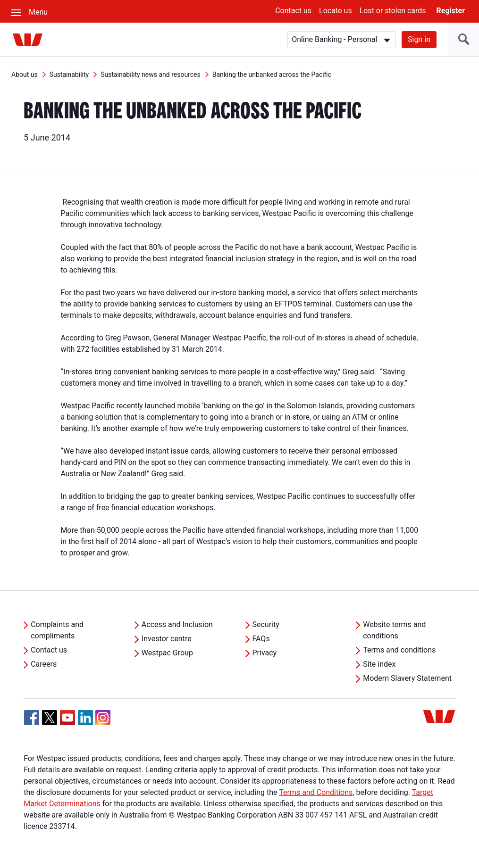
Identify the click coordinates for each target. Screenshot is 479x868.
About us (25, 74)
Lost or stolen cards (393, 11)
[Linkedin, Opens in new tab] (85, 718)
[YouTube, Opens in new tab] (67, 718)
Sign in (419, 39)
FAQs (261, 639)
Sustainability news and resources (151, 74)
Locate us (336, 11)
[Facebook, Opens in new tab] (32, 718)
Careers (44, 664)
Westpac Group (167, 653)
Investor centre (167, 639)
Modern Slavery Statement (407, 678)
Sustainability (69, 74)
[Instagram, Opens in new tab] (103, 723)
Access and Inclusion (177, 624)
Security (266, 624)
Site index (379, 664)
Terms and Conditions (316, 792)
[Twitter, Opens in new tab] (50, 718)
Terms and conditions (399, 650)
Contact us (293, 11)
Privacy (265, 653)
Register (451, 11)
